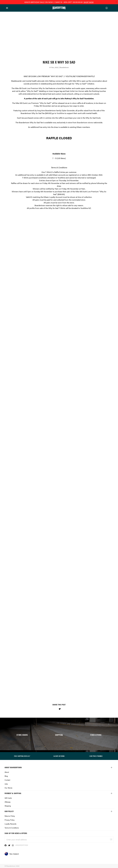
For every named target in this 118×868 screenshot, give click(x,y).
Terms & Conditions (12, 828)
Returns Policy (10, 816)
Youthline (60, 113)
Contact (7, 780)
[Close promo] (116, 2)
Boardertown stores (85, 122)
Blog (6, 776)
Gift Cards (8, 798)
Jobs (6, 784)
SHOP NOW (89, 2)
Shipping (8, 806)
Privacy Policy (10, 820)
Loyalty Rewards (10, 824)
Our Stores (8, 788)
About (7, 772)
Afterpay (8, 802)
